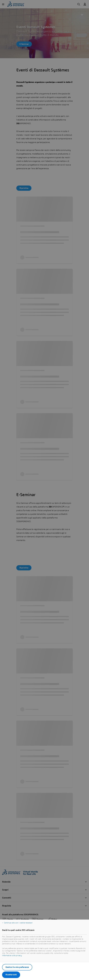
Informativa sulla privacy (12, 956)
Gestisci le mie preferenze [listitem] (17, 967)
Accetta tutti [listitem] (11, 975)
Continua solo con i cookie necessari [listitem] (18, 923)
